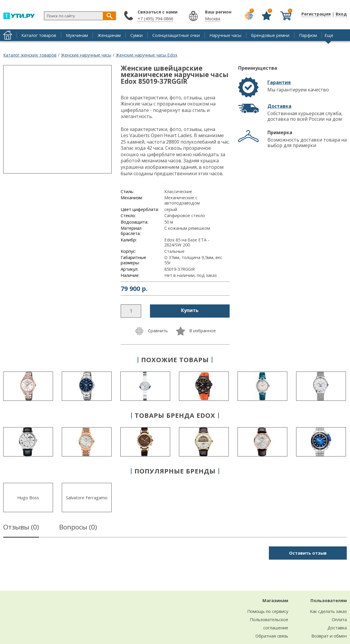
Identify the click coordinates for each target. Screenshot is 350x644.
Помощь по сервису (268, 611)
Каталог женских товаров (30, 55)
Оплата (339, 619)
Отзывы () (21, 528)
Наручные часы (225, 35)
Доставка (279, 106)
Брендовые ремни (270, 35)
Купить (190, 310)
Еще (329, 35)
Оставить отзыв (308, 553)
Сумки (136, 35)
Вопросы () (78, 528)
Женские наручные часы (86, 55)
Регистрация (316, 14)
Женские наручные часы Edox (147, 55)
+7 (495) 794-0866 (155, 18)
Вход (341, 14)
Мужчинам (77, 35)
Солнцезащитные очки (176, 35)
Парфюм (308, 35)
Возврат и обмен (329, 636)
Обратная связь (272, 636)
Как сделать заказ (328, 611)
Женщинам (109, 35)
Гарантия (279, 82)
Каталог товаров (39, 35)
